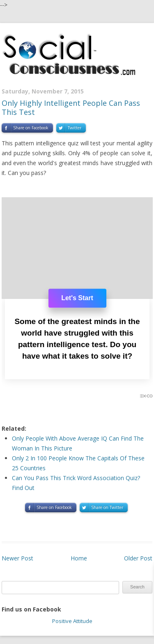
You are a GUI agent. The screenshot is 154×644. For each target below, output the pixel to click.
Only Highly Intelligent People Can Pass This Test (71, 107)
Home (79, 558)
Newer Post (17, 558)
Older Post (138, 558)
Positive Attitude (72, 621)
